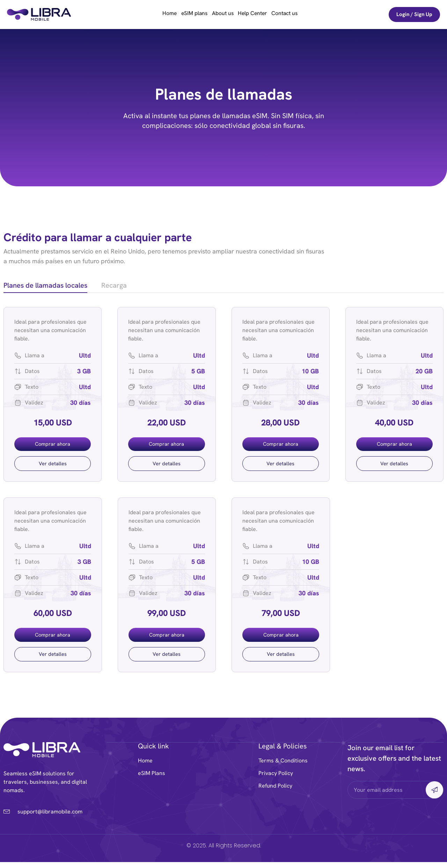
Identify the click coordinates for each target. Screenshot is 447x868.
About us (223, 14)
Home (159, 14)
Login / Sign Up (414, 14)
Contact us (295, 14)
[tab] (45, 286)
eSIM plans (189, 14)
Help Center (258, 14)
